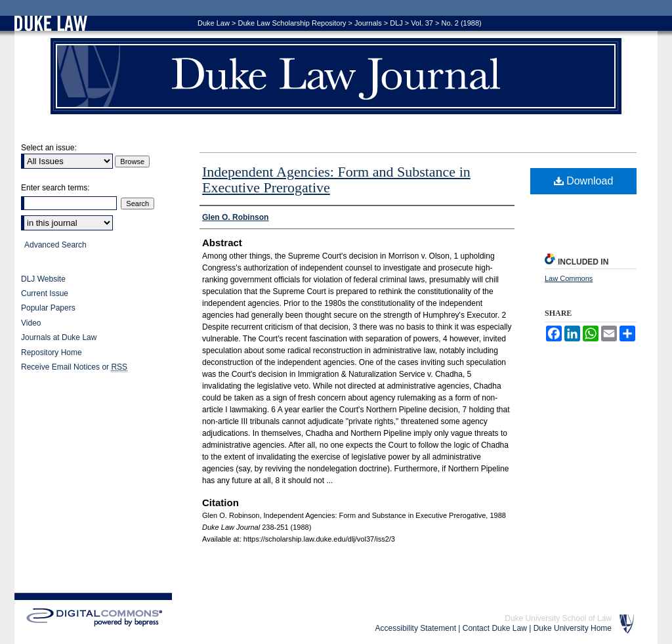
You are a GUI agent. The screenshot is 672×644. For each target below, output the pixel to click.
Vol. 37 (422, 23)
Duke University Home (573, 628)
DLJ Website (43, 279)
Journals (368, 23)
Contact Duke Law (495, 628)
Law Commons (569, 278)
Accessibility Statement (416, 628)
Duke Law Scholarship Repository (292, 23)
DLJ (396, 23)
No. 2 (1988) (462, 23)
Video (31, 323)
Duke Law (214, 23)
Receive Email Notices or (74, 367)
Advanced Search (55, 245)
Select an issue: (49, 148)
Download (584, 181)
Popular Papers (48, 308)
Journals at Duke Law (59, 337)
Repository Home (52, 353)
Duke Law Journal (336, 76)
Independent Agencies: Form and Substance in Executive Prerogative (336, 180)
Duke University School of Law (558, 618)
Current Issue (45, 293)
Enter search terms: (55, 188)
